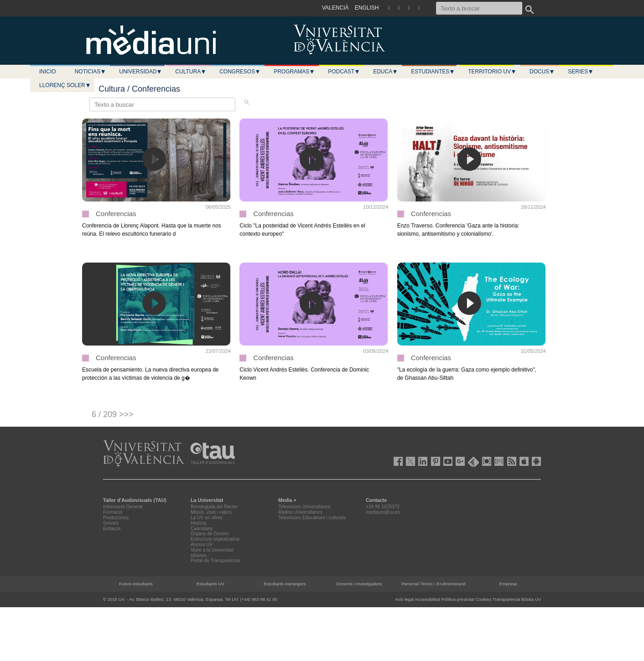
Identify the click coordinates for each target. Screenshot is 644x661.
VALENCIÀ (335, 8)
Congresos (240, 72)
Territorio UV (492, 72)
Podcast (344, 72)
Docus (542, 72)
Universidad (140, 72)
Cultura (191, 72)
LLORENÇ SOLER (65, 85)
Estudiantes (433, 72)
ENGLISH (367, 8)
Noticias (91, 72)
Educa (385, 72)
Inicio (48, 72)
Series (581, 72)
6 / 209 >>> (113, 414)
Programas (294, 72)
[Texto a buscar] (479, 8)
